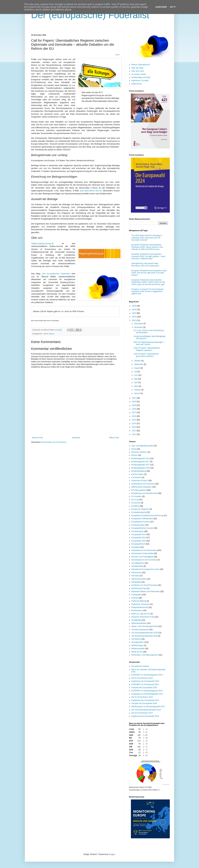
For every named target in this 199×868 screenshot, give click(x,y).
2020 (134, 402)
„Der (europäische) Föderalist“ (56, 274)
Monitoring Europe (139, 588)
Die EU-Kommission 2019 (142, 697)
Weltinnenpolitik (138, 649)
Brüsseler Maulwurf (139, 452)
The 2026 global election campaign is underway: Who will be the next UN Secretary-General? (147, 238)
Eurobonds (136, 503)
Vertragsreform (138, 642)
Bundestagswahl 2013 (141, 458)
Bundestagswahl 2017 (141, 462)
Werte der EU (137, 652)
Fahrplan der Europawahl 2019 (144, 703)
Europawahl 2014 (139, 534)
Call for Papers (49, 334)
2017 (134, 412)
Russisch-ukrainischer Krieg (143, 617)
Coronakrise (136, 477)
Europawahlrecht (138, 544)
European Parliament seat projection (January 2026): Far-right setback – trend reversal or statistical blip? (148, 256)
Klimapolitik (136, 582)
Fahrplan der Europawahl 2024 (144, 688)
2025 (134, 310)
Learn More (161, 7)
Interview (135, 576)
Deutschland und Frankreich (143, 484)
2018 (134, 409)
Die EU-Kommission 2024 (142, 678)
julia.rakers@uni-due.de (91, 191)
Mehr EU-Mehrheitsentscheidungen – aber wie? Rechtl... (149, 343)
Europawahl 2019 (139, 538)
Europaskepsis (138, 531)
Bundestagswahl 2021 (141, 465)
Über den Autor (138, 71)
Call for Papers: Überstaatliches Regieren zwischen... (147, 349)
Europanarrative (138, 525)
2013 (134, 427)
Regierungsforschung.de (42, 243)
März (137, 386)
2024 (134, 313)
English (117, 55)
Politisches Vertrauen (140, 604)
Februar (138, 390)
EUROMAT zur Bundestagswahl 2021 (147, 691)
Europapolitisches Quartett (142, 528)
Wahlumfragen (137, 645)
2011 (134, 434)
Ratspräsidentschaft (140, 607)
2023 (134, 317)
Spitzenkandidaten (139, 623)
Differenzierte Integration (142, 487)
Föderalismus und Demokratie (144, 550)
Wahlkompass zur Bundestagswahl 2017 (148, 707)
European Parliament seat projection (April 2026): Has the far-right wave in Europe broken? (149, 273)
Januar (137, 393)
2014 (134, 424)
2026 (134, 306)
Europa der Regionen (140, 509)
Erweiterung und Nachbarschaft (144, 493)
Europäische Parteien (140, 666)
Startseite (76, 438)
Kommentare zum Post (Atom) (54, 442)
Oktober (138, 361)
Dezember (139, 324)
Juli (136, 372)
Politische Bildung (139, 601)
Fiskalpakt (136, 547)
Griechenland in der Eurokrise (144, 560)
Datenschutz (137, 84)
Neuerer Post (37, 438)
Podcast (135, 598)
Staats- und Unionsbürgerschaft (145, 626)
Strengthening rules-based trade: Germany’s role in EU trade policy (145, 265)
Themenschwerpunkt (140, 630)
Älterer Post (114, 438)
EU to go (135, 500)
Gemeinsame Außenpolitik (142, 553)
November (139, 327)
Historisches (136, 573)
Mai (136, 379)
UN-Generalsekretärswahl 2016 (144, 633)
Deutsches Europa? (140, 481)
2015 (134, 420)
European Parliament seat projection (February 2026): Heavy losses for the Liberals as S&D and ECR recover (147, 247)
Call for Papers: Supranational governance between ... (146, 355)
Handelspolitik (137, 566)
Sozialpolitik (136, 620)
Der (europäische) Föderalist (90, 15)
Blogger (112, 854)
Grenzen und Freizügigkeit (142, 557)
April (136, 382)
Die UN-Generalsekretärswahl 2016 (146, 710)
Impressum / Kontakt (140, 81)
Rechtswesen (137, 610)
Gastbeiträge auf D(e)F (141, 77)
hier (62, 311)
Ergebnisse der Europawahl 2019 (145, 700)
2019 (134, 405)
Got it (173, 7)
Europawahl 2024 (139, 541)
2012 (134, 431)
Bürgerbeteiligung (139, 471)
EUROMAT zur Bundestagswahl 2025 (147, 675)
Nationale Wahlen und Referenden (146, 592)
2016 (134, 416)
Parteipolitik (136, 595)
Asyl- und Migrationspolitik (142, 446)
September (139, 364)
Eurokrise (135, 506)
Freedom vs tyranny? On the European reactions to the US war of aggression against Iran (147, 291)
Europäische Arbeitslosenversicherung (147, 516)
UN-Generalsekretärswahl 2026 (144, 636)
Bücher (134, 455)
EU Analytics (137, 496)
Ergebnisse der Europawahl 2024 (145, 681)
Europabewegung (139, 512)
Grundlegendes (138, 563)
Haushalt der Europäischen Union (145, 569)
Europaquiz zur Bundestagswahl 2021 (147, 694)
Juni (136, 375)
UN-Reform (136, 639)
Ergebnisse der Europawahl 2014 (145, 716)
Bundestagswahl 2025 (141, 468)
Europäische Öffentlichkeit (142, 519)
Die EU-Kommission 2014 (142, 713)
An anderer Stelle (139, 74)
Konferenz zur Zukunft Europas (144, 585)
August (137, 368)
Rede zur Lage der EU (141, 614)
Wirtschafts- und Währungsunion (145, 655)
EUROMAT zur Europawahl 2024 (145, 684)
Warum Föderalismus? (141, 65)
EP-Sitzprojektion (139, 490)
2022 (134, 320)
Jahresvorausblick (139, 579)
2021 (134, 398)
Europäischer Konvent (141, 522)
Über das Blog (137, 68)
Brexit (134, 449)
